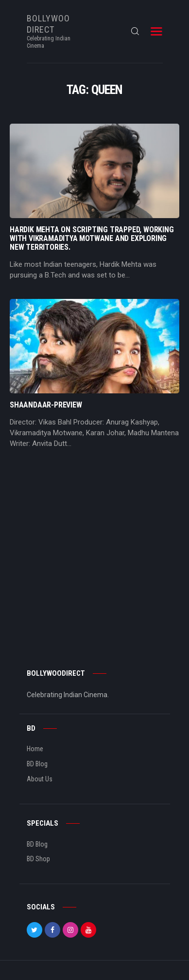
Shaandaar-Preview (46, 405)
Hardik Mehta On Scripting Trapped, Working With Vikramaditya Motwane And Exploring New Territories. (92, 239)
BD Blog (37, 764)
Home (35, 749)
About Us (40, 779)
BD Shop (38, 859)
